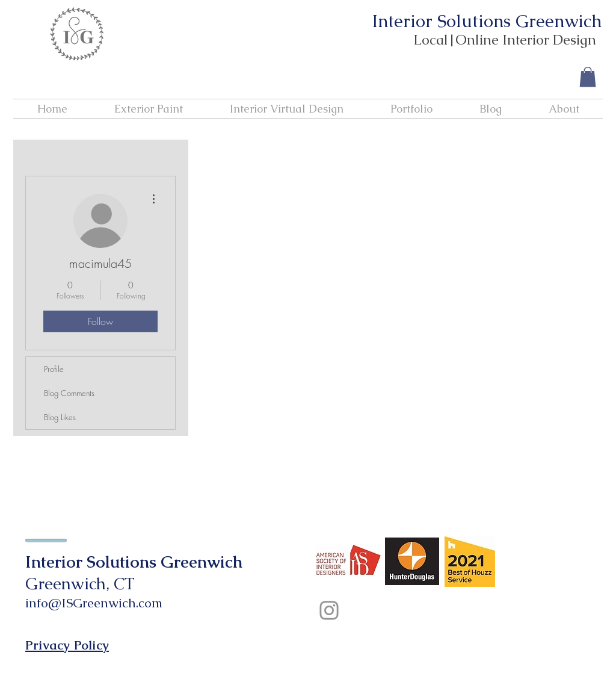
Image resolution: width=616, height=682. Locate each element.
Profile (54, 369)
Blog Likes (60, 417)
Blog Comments (69, 393)
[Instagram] (329, 610)
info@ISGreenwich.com (94, 603)
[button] (588, 77)
